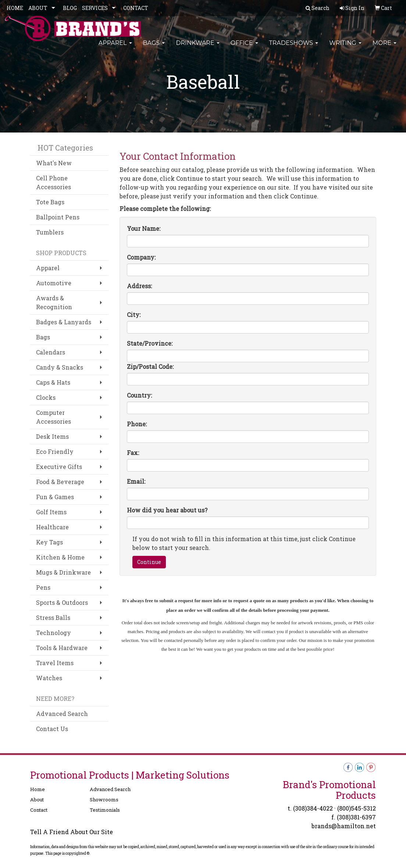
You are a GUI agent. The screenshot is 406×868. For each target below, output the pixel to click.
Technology (54, 633)
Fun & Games (55, 497)
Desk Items (52, 436)
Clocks (46, 397)
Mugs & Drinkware (63, 572)
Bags (154, 48)
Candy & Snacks (60, 367)
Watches (49, 678)
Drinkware (198, 48)
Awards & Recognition (54, 302)
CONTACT (136, 8)
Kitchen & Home (60, 557)
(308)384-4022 (313, 808)
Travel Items (55, 663)
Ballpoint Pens (58, 217)
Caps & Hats (53, 382)
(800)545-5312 (357, 808)
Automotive (54, 283)
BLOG (70, 8)
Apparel (115, 48)
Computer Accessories (54, 417)
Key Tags (49, 542)
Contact (39, 810)
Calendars (51, 352)
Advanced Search (62, 714)
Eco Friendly (55, 451)
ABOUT (38, 8)
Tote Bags (50, 202)
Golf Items (51, 512)
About (37, 800)
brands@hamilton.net (344, 826)
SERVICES (95, 8)
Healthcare (52, 527)
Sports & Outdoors (62, 602)
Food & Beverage (60, 482)
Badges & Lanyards (64, 322)
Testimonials (105, 810)
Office (244, 48)
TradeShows (294, 48)
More (384, 48)
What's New (54, 163)
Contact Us (52, 729)
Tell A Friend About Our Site (72, 832)
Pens (43, 587)
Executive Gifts (59, 467)
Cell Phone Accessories (54, 182)
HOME (15, 8)
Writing (345, 48)
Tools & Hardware (62, 648)
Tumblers (50, 232)
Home (38, 789)
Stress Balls (53, 618)
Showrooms (104, 800)
